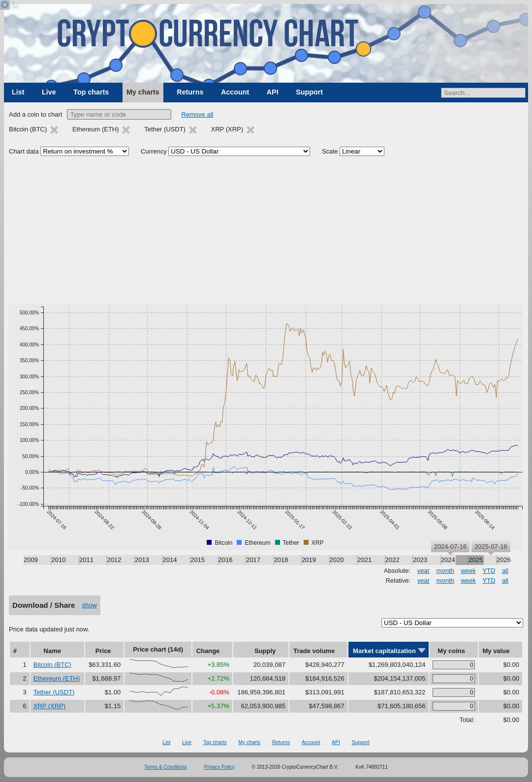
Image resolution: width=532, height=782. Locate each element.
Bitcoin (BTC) (52, 665)
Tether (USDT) (54, 692)
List (18, 92)
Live (49, 92)
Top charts (91, 92)
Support (309, 92)
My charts (143, 92)
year (423, 571)
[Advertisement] (266, 230)
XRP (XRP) (50, 706)
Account (235, 92)
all (505, 571)
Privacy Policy (219, 767)
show (90, 605)
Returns (190, 92)
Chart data (24, 151)
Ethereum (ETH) (57, 678)
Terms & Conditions (166, 767)
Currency (154, 151)
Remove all (197, 114)
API (273, 92)
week (468, 571)
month (445, 571)
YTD (489, 571)
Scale (330, 151)
